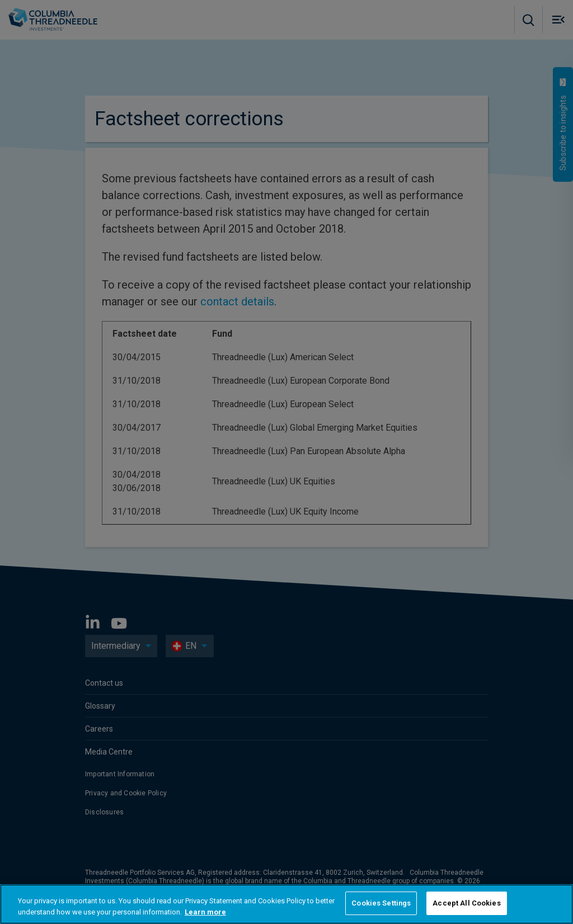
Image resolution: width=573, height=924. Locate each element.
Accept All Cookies (466, 903)
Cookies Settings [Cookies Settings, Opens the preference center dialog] (381, 903)
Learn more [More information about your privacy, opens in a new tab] (205, 912)
